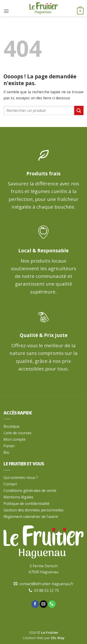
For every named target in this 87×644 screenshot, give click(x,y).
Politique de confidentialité (26, 504)
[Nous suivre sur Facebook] (35, 604)
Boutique (11, 426)
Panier (9, 446)
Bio (6, 452)
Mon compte (14, 439)
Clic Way (58, 638)
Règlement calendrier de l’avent (31, 517)
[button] (6, 11)
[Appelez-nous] (52, 604)
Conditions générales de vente (30, 491)
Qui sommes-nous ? (21, 477)
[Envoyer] (79, 110)
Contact (10, 484)
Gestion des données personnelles (34, 510)
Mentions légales (18, 497)
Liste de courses (18, 433)
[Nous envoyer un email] (43, 604)
